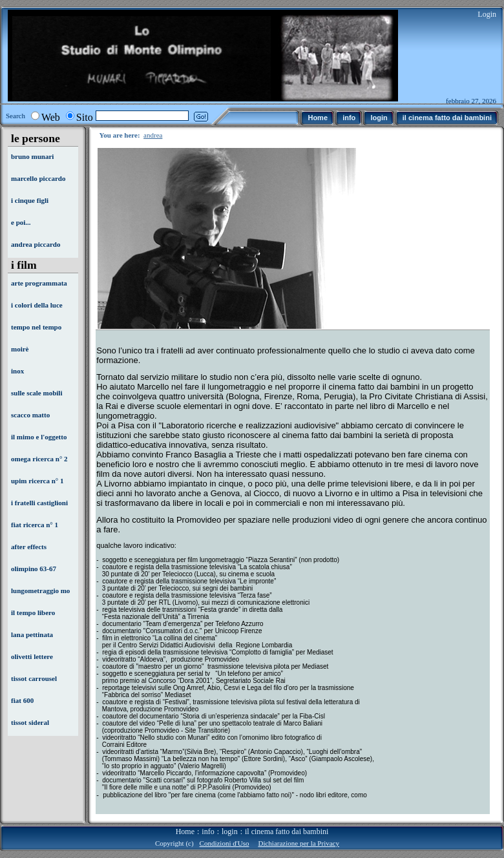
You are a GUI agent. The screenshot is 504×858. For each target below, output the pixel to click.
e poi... (21, 222)
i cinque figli (30, 200)
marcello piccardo (38, 178)
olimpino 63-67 (34, 569)
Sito (85, 117)
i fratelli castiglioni (39, 503)
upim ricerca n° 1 (37, 481)
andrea (153, 135)
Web (51, 117)
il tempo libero (33, 612)
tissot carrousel (34, 678)
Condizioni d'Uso (225, 843)
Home (185, 832)
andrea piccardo (36, 244)
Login (487, 14)
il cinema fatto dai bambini (287, 832)
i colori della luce (37, 305)
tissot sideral (30, 722)
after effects (29, 547)
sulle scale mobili (37, 393)
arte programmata (39, 283)
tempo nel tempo (36, 327)
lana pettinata (32, 634)
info (208, 832)
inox (17, 371)
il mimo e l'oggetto (39, 437)
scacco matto (30, 415)
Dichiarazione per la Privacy (299, 843)
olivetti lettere (32, 656)
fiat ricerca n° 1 (35, 525)
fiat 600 (22, 700)
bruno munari (32, 156)
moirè (20, 349)
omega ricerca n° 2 (39, 459)
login (230, 832)
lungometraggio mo (40, 591)
